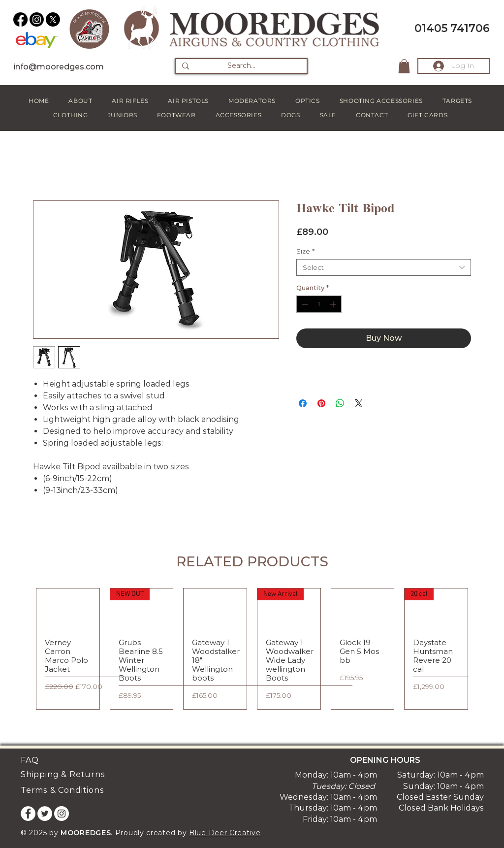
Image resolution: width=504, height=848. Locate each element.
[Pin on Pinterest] (321, 403)
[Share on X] (359, 403)
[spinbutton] (319, 304)
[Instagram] (37, 19)
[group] (252, 649)
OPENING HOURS (385, 760)
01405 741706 (452, 28)
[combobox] (384, 267)
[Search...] (241, 66)
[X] (53, 19)
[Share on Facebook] (303, 403)
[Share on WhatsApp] (340, 403)
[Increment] (334, 304)
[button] (404, 66)
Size (305, 251)
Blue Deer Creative (225, 833)
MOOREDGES (86, 833)
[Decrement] (304, 304)
